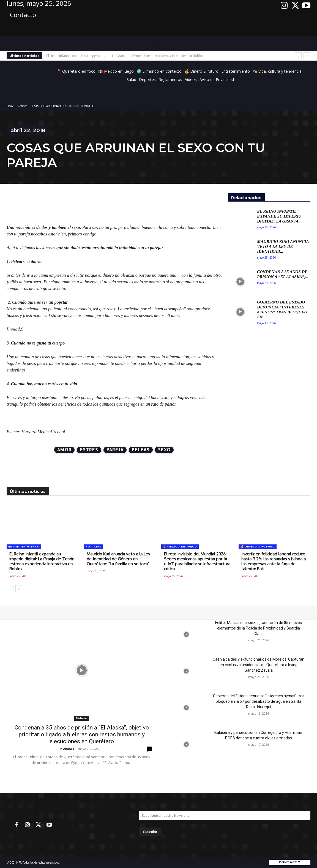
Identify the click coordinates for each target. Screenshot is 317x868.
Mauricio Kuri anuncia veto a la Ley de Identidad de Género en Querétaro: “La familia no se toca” (118, 559)
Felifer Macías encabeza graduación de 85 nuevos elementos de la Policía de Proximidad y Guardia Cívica (259, 628)
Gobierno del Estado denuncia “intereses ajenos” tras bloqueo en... (282, 310)
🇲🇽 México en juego (180, 546)
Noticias (22, 106)
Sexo (164, 450)
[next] (307, 56)
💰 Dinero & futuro (258, 546)
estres (89, 450)
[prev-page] (10, 589)
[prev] (298, 56)
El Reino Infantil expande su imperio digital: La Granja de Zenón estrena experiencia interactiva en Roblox (125, 56)
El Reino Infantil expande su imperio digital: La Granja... (279, 216)
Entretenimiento (24, 546)
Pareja (115, 450)
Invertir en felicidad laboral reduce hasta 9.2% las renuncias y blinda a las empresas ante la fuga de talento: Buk (274, 561)
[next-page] (19, 589)
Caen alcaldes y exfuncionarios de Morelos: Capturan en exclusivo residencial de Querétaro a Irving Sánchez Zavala (259, 665)
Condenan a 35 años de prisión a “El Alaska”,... (283, 274)
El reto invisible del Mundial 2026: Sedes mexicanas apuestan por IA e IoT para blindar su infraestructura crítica (197, 561)
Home (10, 106)
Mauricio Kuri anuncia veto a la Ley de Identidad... (283, 246)
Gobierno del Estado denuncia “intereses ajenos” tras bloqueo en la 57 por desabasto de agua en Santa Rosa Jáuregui (259, 701)
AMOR (64, 450)
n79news (67, 749)
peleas (141, 450)
